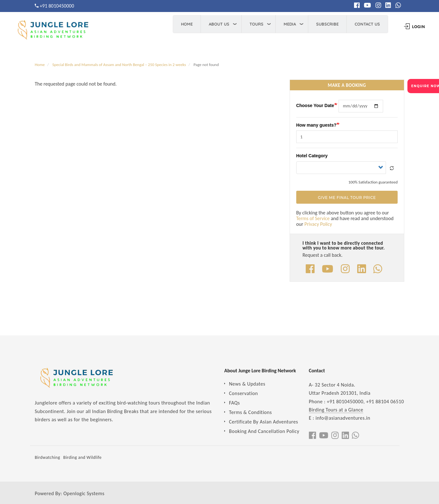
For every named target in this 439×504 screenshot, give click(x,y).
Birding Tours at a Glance (336, 410)
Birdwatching (47, 457)
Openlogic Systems (84, 493)
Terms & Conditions (250, 412)
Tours (248, 24)
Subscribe (319, 24)
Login (406, 27)
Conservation (244, 393)
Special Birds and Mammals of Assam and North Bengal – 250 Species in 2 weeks (119, 65)
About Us (210, 24)
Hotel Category (312, 156)
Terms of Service (313, 218)
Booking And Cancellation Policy (264, 431)
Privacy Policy (318, 224)
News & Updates (247, 384)
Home (178, 24)
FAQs (235, 403)
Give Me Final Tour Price (347, 198)
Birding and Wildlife (82, 457)
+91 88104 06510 (385, 402)
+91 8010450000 (57, 6)
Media (281, 24)
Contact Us (359, 24)
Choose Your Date (315, 105)
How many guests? (316, 125)
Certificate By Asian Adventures (264, 422)
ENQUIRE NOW (425, 86)
